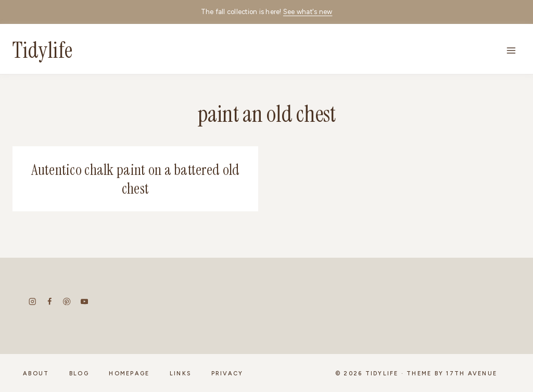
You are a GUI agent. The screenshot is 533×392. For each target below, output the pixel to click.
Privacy (227, 374)
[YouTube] (84, 302)
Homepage (129, 374)
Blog (79, 374)
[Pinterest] (67, 302)
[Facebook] (50, 302)
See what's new (308, 12)
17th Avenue (472, 374)
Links (180, 374)
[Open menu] (511, 50)
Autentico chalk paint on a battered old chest (136, 179)
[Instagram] (33, 302)
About (36, 374)
